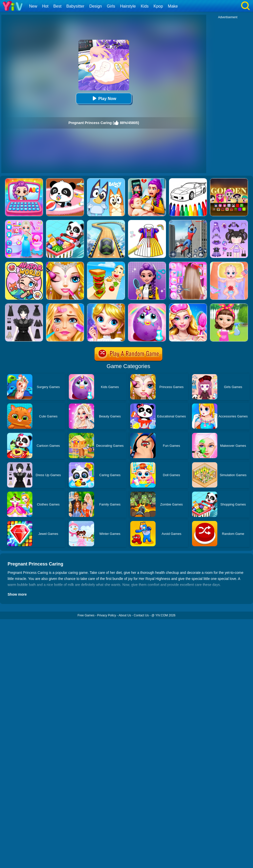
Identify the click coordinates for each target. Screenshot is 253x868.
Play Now (104, 98)
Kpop (158, 6)
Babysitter (75, 6)
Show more (17, 594)
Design (96, 6)
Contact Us (141, 615)
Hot (45, 6)
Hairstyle (128, 6)
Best (57, 6)
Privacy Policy (107, 615)
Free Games (86, 615)
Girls (111, 6)
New (33, 6)
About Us (125, 615)
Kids (145, 6)
